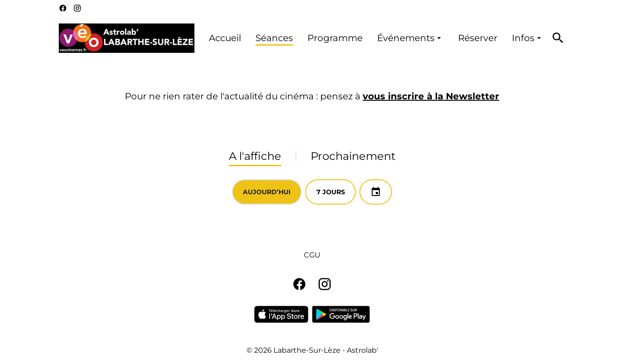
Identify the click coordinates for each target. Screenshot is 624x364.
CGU (312, 255)
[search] (558, 38)
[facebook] (63, 8)
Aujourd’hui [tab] (267, 192)
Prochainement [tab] (353, 156)
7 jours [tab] (331, 192)
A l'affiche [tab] (255, 156)
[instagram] (77, 8)
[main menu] (376, 38)
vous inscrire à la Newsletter (431, 96)
